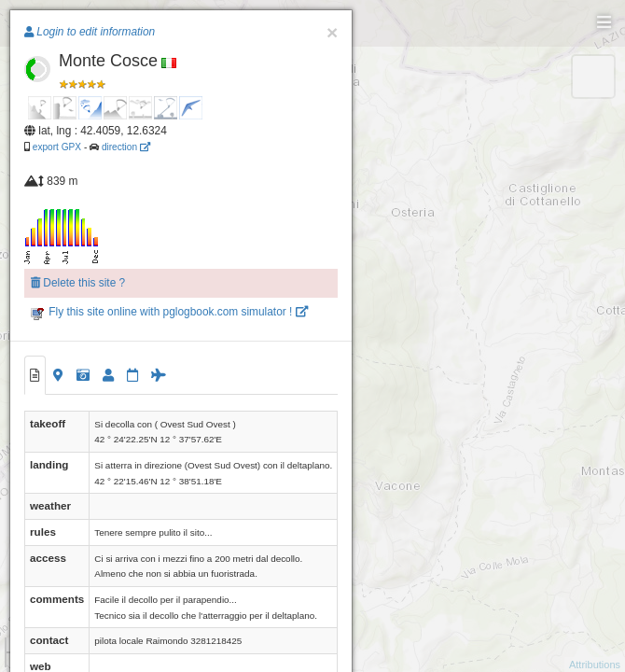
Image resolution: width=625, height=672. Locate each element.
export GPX (57, 147)
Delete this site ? (78, 283)
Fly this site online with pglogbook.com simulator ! (169, 312)
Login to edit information (90, 32)
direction (126, 147)
